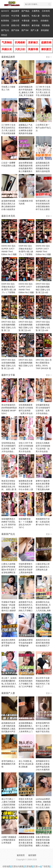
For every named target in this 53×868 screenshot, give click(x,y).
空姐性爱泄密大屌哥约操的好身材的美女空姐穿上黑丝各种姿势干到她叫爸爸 (26, 570)
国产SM (25, 30)
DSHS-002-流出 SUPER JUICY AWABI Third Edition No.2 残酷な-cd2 (43, 252)
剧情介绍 (15, 25)
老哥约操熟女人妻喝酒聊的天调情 (8, 764)
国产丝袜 (15, 30)
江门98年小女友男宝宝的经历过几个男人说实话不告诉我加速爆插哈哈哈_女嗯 (8, 131)
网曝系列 (25, 25)
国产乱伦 (5, 30)
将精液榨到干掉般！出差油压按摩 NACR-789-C (43, 522)
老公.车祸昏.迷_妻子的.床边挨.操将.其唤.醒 (26, 764)
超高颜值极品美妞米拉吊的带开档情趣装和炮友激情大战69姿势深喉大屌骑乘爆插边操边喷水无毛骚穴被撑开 (43, 171)
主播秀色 (36, 11)
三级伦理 (15, 21)
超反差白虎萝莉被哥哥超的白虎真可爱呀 (8, 643)
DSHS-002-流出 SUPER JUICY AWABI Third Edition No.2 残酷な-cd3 (26, 290)
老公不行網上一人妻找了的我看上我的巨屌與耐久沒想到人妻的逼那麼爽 (8, 805)
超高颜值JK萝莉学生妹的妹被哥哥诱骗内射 (26, 643)
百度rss (37, 866)
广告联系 (46, 866)
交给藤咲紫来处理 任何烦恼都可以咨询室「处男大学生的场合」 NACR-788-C (43, 411)
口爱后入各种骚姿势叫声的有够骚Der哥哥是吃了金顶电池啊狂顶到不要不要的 (9, 570)
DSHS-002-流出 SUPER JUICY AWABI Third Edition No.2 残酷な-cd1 (9, 252)
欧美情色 (5, 21)
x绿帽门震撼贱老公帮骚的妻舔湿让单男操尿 (9, 840)
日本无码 (5, 16)
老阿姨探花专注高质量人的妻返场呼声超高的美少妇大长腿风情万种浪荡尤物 (43, 767)
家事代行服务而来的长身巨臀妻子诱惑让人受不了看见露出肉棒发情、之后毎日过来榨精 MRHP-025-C (43, 489)
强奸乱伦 (46, 16)
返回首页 (5, 11)
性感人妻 (36, 16)
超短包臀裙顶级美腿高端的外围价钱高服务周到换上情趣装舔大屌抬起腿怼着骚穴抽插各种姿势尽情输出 (26, 171)
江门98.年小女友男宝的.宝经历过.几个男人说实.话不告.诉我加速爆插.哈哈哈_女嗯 (43, 92)
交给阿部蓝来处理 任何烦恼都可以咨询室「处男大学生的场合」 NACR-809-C (9, 449)
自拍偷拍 (45, 21)
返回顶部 (32, 855)
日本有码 (46, 11)
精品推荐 (15, 11)
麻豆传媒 (36, 25)
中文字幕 (15, 16)
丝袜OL (35, 21)
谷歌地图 (6, 866)
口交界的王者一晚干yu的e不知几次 (43, 128)
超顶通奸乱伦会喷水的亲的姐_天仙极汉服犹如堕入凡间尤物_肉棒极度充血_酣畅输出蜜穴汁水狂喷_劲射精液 (43, 611)
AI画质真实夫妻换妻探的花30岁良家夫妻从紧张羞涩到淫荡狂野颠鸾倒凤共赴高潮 (26, 843)
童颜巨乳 (25, 16)
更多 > (49, 57)
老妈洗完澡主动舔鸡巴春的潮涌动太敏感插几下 (43, 643)
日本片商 (5, 25)
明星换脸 (46, 25)
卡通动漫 (25, 21)
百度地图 (28, 866)
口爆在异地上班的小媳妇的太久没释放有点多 (43, 567)
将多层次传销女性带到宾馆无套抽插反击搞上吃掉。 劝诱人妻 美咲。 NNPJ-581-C (9, 487)
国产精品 (25, 11)
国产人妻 (35, 30)
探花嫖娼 (45, 30)
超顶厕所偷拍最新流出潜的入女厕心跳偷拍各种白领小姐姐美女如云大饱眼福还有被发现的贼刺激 (8, 209)
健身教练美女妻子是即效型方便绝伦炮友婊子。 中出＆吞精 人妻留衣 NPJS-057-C (26, 487)
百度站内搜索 (17, 866)
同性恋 (4, 35)
